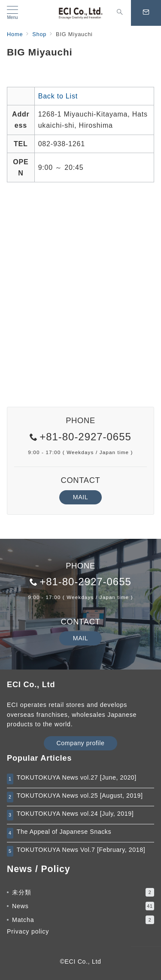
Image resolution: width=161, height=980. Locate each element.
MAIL (80, 497)
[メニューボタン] (12, 13)
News (83, 906)
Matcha (83, 920)
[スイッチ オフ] (120, 13)
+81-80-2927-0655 (85, 437)
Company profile (80, 743)
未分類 (83, 892)
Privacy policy (28, 931)
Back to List (58, 96)
